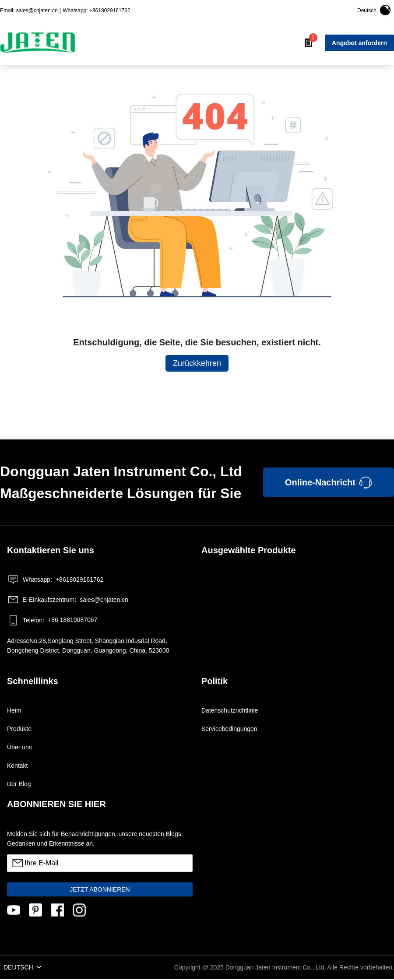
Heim (14, 710)
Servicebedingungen (229, 729)
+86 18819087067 (52, 620)
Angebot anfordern (359, 43)
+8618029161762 (55, 580)
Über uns (19, 747)
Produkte (19, 729)
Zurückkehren (197, 363)
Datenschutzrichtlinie (230, 710)
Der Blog (19, 784)
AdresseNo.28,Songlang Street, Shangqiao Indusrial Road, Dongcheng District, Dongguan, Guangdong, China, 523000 (88, 646)
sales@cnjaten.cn (68, 600)
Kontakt (17, 766)
